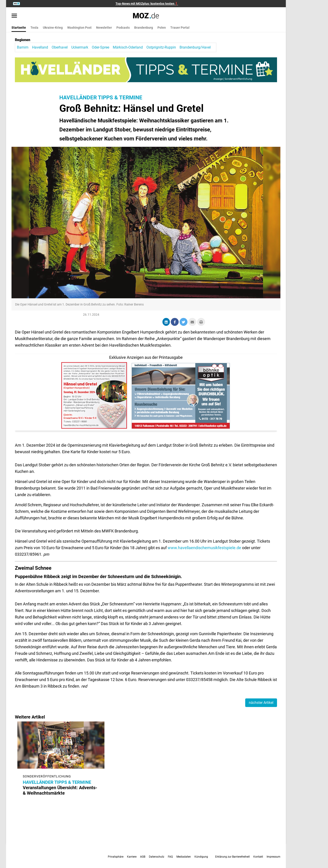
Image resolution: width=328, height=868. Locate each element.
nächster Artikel (261, 703)
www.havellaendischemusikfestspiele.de (205, 548)
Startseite (19, 28)
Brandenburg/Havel (195, 47)
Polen (162, 28)
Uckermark (80, 47)
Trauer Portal (180, 28)
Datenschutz (157, 857)
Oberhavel (60, 47)
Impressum (274, 857)
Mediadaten (184, 857)
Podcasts (123, 28)
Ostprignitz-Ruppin (161, 47)
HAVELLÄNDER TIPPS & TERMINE (101, 98)
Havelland (40, 47)
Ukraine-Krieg (53, 28)
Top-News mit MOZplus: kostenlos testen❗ (147, 4)
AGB (143, 857)
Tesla (34, 28)
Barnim (23, 47)
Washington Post (79, 28)
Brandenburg (144, 28)
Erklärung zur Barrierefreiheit (232, 857)
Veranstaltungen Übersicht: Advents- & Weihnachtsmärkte (58, 788)
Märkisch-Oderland (128, 47)
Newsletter (104, 28)
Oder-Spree (100, 47)
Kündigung (201, 857)
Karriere (132, 857)
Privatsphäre (116, 857)
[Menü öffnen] (14, 16)
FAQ (170, 857)
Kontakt (258, 857)
